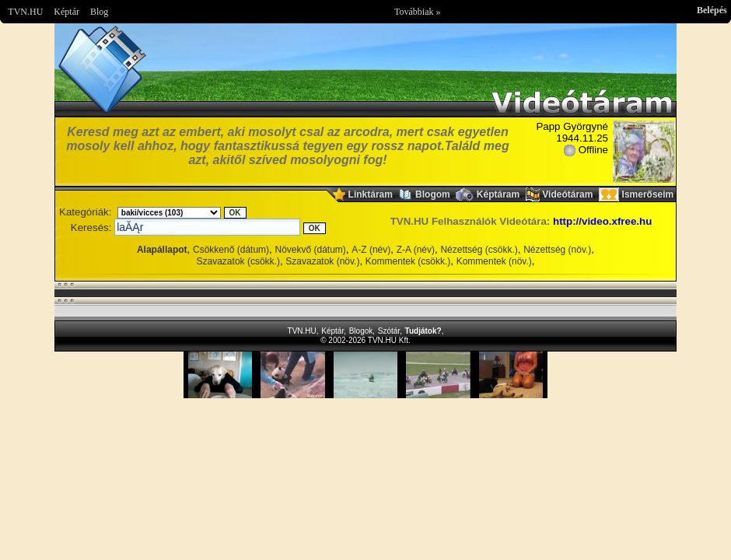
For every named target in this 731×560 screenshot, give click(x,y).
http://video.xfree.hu (602, 221)
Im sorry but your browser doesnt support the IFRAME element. (365, 375)
